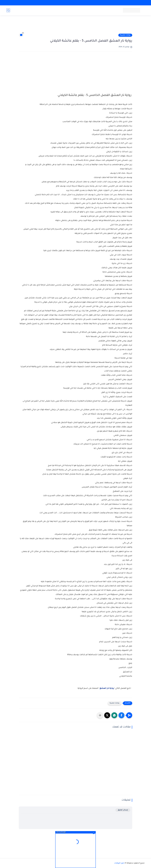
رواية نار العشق (107, 688)
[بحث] (8, 10)
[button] (121, 715)
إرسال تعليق (123, 810)
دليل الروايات (119, 863)
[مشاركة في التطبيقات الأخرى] (100, 715)
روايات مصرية (125, 35)
